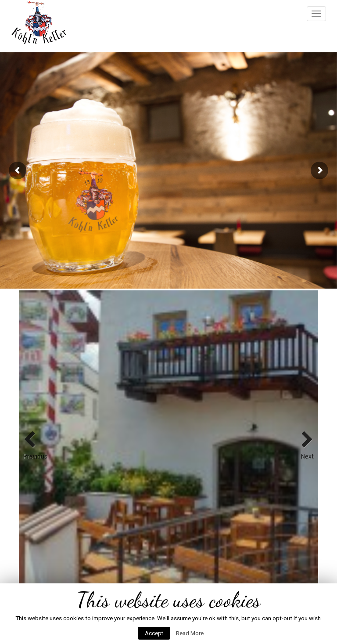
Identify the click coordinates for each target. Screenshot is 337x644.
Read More (190, 633)
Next (305, 440)
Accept (154, 633)
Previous (32, 440)
